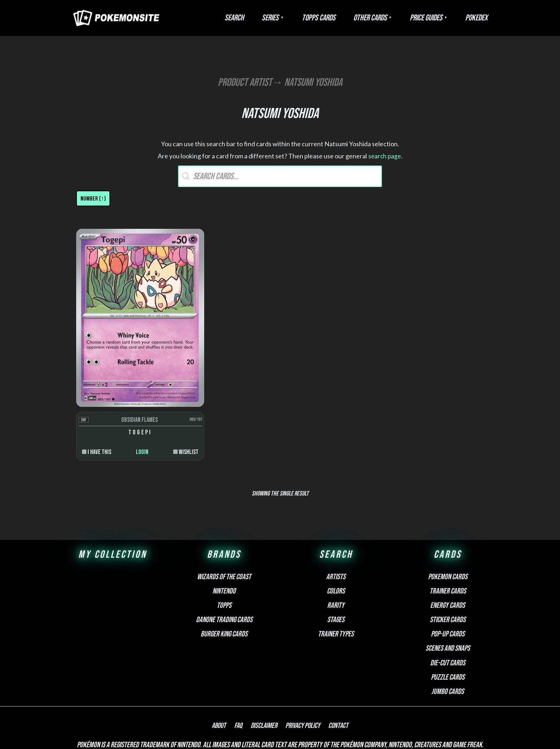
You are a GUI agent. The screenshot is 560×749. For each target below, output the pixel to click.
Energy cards (448, 562)
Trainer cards (448, 548)
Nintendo (224, 548)
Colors (336, 548)
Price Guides (437, 18)
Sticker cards (448, 576)
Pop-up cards (448, 591)
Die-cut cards (448, 620)
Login (126, 409)
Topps (224, 562)
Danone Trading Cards (224, 576)
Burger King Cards (224, 591)
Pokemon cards (448, 534)
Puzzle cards (448, 634)
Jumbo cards (448, 648)
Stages (336, 576)
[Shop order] (93, 198)
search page (385, 156)
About (226, 683)
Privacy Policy (299, 683)
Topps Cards (344, 18)
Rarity (336, 562)
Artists (336, 534)
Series (302, 18)
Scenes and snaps (448, 605)
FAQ (242, 683)
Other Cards (388, 18)
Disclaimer (264, 683)
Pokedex (480, 18)
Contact (331, 683)
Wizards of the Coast (224, 534)
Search (274, 18)
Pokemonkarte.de (440, 731)
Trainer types (336, 591)
